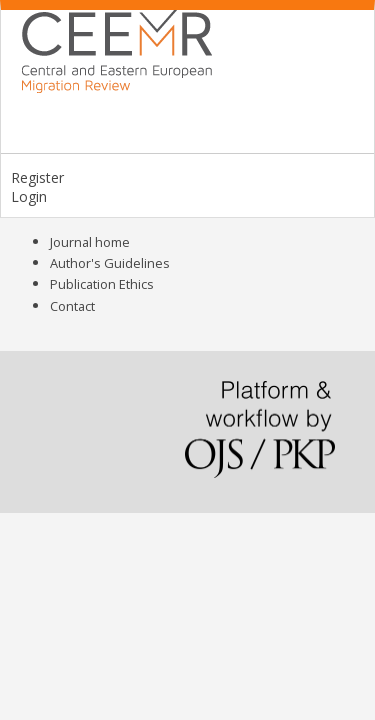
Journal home (90, 242)
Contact (72, 306)
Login (29, 196)
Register (37, 177)
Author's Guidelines (110, 263)
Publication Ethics (102, 284)
